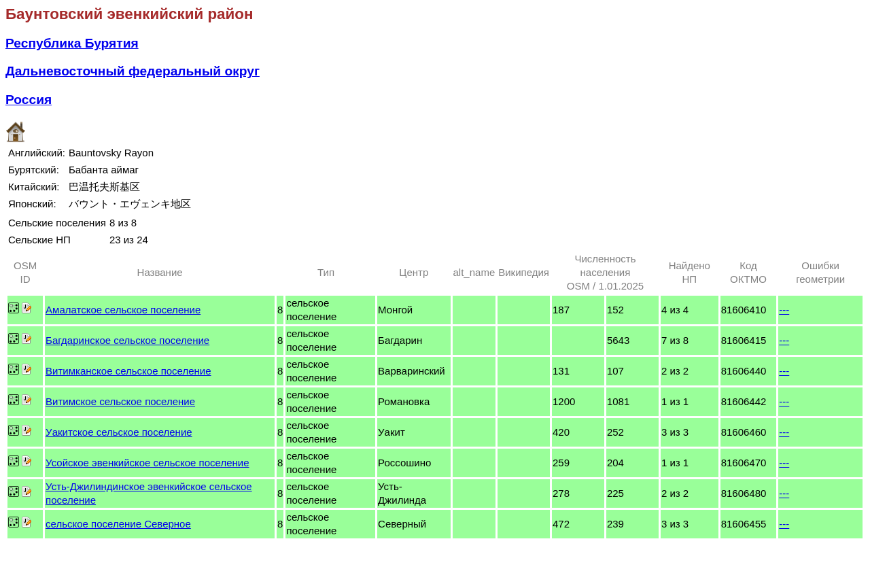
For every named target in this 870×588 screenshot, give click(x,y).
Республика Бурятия (72, 43)
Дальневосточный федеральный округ (133, 71)
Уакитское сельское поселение (119, 432)
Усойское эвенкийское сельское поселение (147, 463)
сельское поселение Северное (118, 524)
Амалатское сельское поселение (123, 310)
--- (784, 310)
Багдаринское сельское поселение (127, 340)
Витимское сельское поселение (120, 401)
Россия (29, 100)
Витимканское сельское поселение (128, 371)
